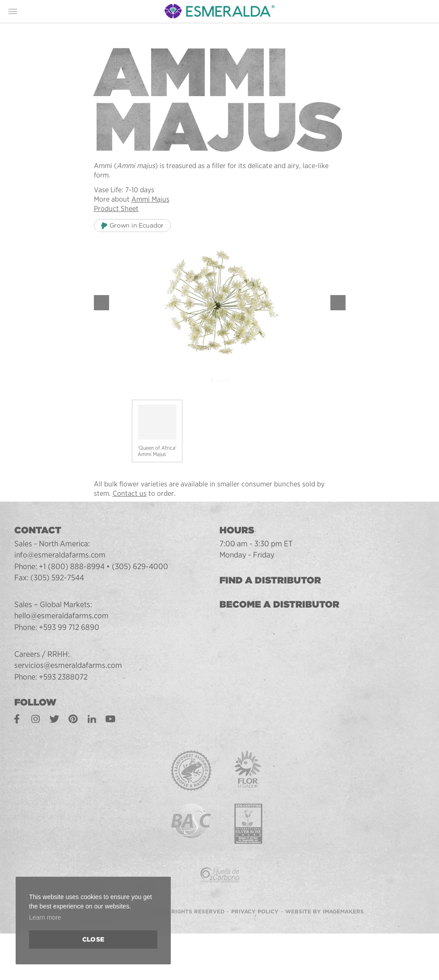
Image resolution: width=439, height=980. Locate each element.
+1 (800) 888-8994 (72, 566)
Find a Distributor (270, 580)
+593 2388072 (63, 677)
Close (93, 939)
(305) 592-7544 (57, 577)
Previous (101, 303)
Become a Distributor (279, 604)
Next (338, 303)
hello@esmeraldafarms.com (61, 615)
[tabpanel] (220, 302)
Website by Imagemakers (325, 911)
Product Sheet (116, 209)
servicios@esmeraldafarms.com (68, 665)
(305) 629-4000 (140, 566)
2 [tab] (217, 381)
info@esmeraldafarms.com (60, 555)
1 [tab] (212, 381)
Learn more (45, 917)
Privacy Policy (255, 911)
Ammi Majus (150, 199)
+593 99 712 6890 (69, 627)
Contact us (130, 493)
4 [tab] (227, 381)
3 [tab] (222, 381)
